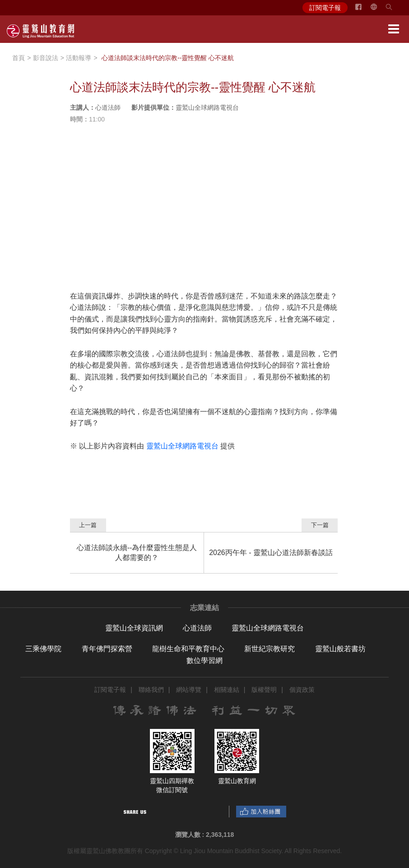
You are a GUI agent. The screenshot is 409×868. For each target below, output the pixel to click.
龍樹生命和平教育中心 (188, 649)
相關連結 (227, 690)
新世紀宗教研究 (270, 649)
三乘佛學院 (43, 649)
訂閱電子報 (325, 8)
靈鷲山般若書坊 (340, 649)
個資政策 (302, 690)
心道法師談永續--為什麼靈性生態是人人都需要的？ (137, 553)
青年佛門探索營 (107, 649)
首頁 (19, 58)
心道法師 (197, 628)
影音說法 (46, 58)
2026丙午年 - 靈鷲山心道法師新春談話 (271, 553)
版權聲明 (264, 690)
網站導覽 (189, 690)
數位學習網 (204, 660)
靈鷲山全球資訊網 (134, 628)
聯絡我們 (151, 690)
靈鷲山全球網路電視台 (268, 628)
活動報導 (79, 58)
